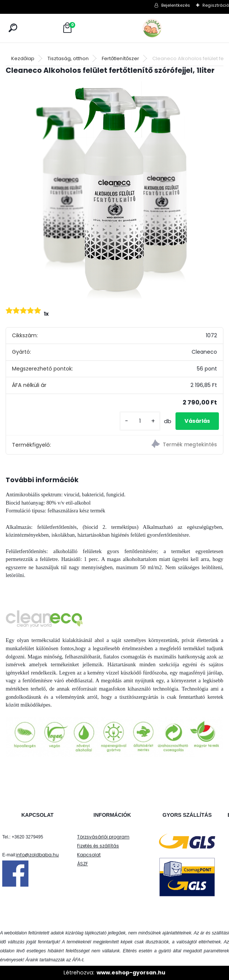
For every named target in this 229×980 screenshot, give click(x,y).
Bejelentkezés (176, 5)
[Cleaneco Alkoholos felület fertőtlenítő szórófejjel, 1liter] (114, 190)
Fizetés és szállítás (98, 846)
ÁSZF (83, 864)
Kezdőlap (23, 58)
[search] (13, 28)
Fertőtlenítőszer (120, 58)
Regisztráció (216, 5)
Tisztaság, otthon (68, 58)
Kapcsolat (89, 855)
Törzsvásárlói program (103, 837)
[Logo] (169, 28)
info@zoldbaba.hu (37, 855)
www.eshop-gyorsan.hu (131, 973)
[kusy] (140, 421)
